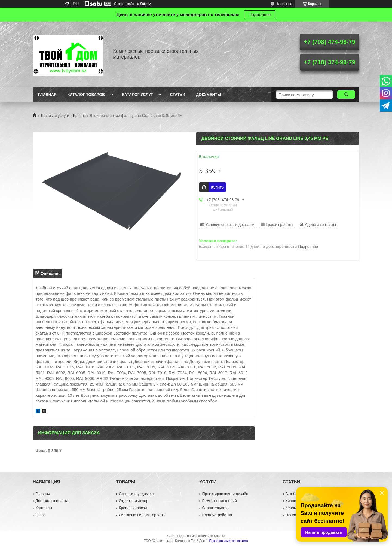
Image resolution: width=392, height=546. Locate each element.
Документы (209, 95)
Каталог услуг (137, 95)
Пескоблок (295, 515)
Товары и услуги (55, 116)
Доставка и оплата (52, 501)
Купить (217, 187)
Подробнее (260, 15)
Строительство (215, 508)
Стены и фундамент (137, 494)
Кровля (80, 116)
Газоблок (293, 494)
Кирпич (292, 501)
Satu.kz (219, 536)
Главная (47, 95)
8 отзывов (285, 4)
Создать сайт (124, 4)
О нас (40, 515)
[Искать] (346, 95)
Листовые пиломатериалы (142, 515)
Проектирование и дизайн (225, 494)
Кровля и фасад (133, 508)
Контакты (44, 508)
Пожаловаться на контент (229, 541)
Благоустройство (217, 515)
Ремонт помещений (219, 501)
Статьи (178, 95)
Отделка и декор (133, 501)
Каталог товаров (86, 95)
